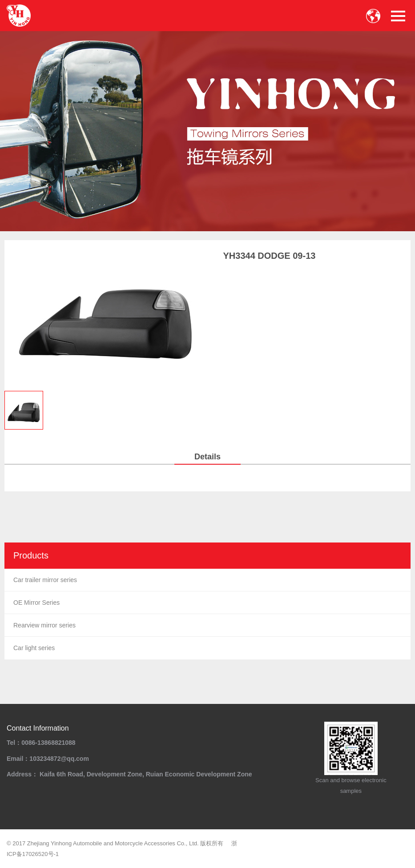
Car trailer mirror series (45, 580)
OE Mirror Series (36, 603)
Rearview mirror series (44, 625)
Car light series (34, 648)
